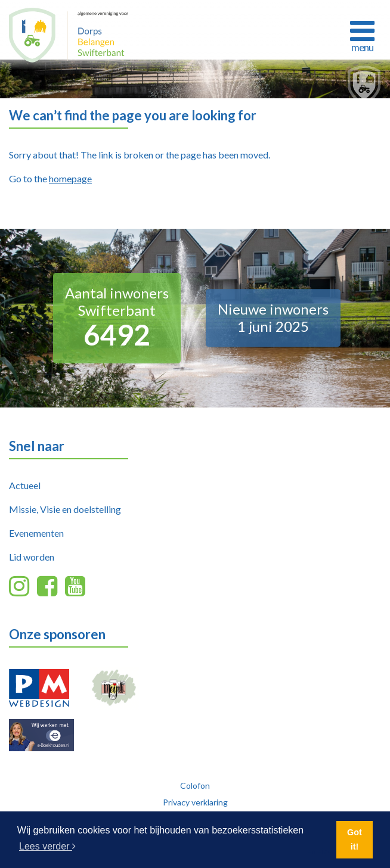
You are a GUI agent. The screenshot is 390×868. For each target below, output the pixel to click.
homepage (70, 178)
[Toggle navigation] (362, 35)
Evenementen (36, 533)
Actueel (25, 485)
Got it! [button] (355, 839)
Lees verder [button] (47, 846)
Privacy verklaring (195, 802)
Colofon (195, 785)
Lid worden (32, 557)
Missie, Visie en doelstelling (65, 509)
